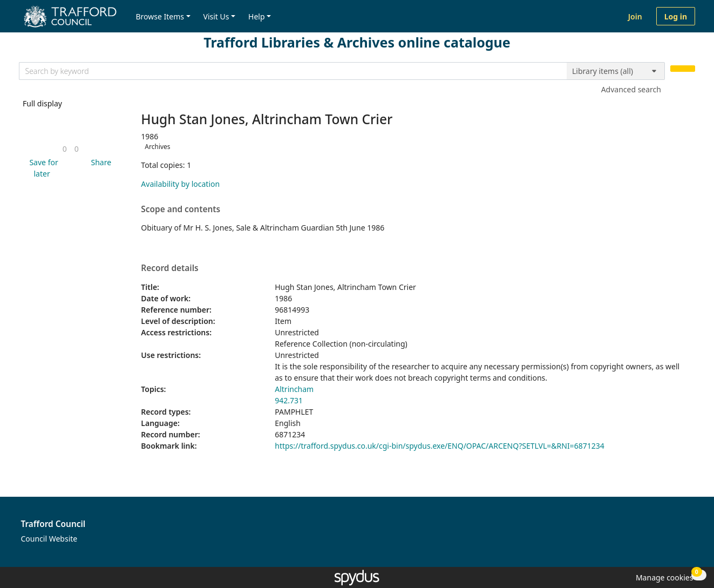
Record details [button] (169, 268)
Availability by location (180, 184)
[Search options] (616, 71)
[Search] (683, 69)
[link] (65, 149)
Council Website (49, 539)
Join (635, 16)
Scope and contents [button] (181, 209)
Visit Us (216, 16)
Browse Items (160, 16)
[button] (42, 168)
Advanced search (631, 89)
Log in (676, 16)
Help (257, 16)
